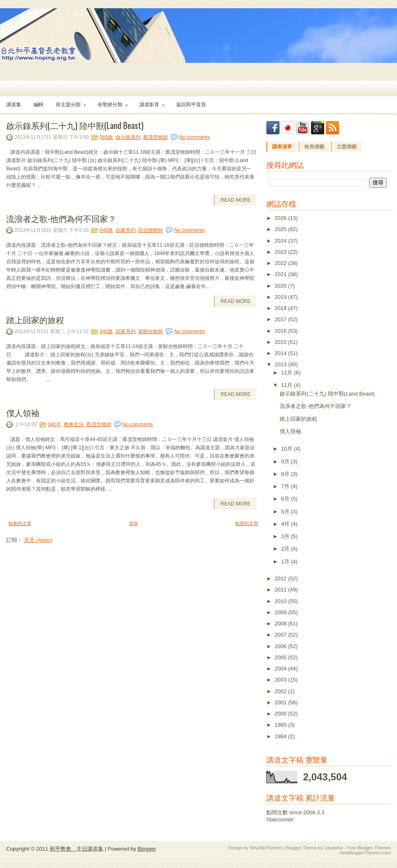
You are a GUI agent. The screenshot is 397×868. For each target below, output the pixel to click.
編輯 (38, 105)
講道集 (14, 105)
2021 (281, 274)
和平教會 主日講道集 (77, 849)
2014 (281, 353)
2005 (281, 657)
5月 (286, 511)
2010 (281, 601)
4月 (286, 524)
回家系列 (126, 230)
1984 (281, 736)
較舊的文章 (247, 523)
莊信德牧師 (151, 230)
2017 (281, 319)
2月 (286, 549)
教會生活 (74, 424)
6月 (286, 499)
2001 (281, 702)
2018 (281, 308)
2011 (281, 590)
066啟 (106, 137)
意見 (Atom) (38, 540)
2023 (281, 252)
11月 (288, 385)
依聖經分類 (115, 102)
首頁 (134, 523)
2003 (281, 680)
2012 (281, 578)
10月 (288, 449)
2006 (281, 646)
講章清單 (282, 147)
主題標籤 (347, 147)
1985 (281, 725)
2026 (281, 218)
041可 (55, 424)
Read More (236, 200)
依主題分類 (74, 102)
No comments (194, 137)
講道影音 (155, 102)
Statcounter (280, 819)
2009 (281, 612)
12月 (288, 373)
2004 (281, 669)
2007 (281, 635)
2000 (281, 714)
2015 (281, 342)
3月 (286, 536)
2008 (281, 624)
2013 (281, 364)
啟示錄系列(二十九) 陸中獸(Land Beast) (75, 125)
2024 (281, 241)
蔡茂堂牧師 (155, 137)
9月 (286, 461)
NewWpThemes (266, 848)
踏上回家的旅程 (35, 320)
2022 (281, 263)
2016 (281, 331)
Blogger (147, 849)
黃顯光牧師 (151, 331)
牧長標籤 (314, 147)
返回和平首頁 (191, 105)
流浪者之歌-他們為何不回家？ (61, 218)
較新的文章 (20, 523)
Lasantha (334, 848)
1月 (286, 562)
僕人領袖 (23, 413)
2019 (281, 297)
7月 (286, 486)
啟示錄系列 (128, 137)
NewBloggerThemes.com (366, 853)
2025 (281, 229)
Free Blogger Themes (369, 848)
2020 (281, 286)
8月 (286, 474)
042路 (106, 230)
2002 (281, 691)
